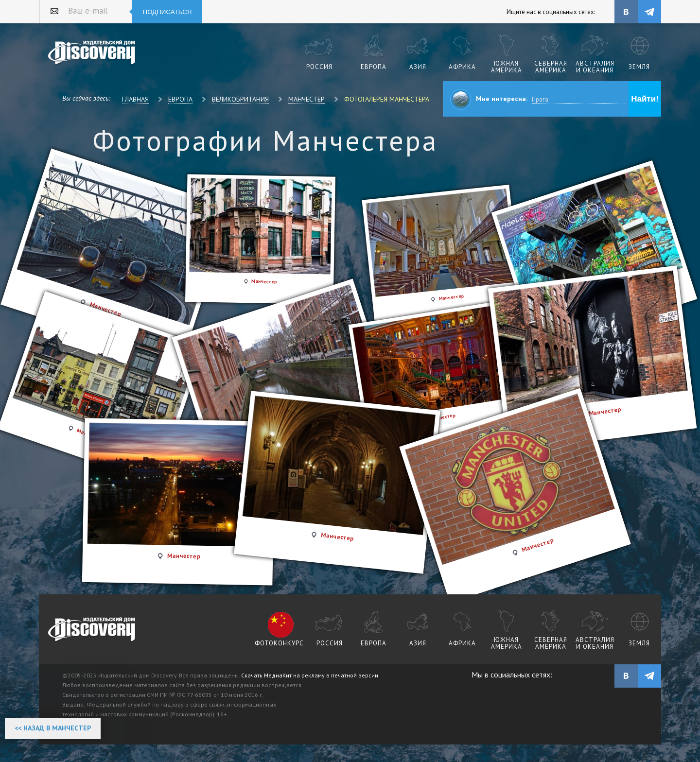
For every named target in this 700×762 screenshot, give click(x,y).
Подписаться (167, 12)
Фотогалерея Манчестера (387, 99)
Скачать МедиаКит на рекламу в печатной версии (310, 675)
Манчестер (306, 99)
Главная (135, 99)
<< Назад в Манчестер (53, 728)
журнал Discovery (92, 630)
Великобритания (240, 99)
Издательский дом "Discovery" (92, 53)
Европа (180, 99)
